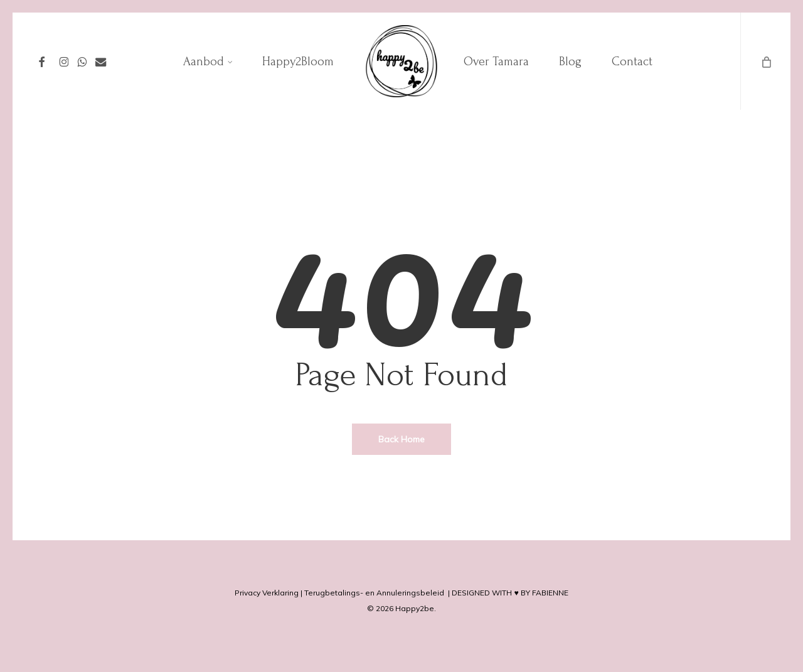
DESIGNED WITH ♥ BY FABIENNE (510, 593)
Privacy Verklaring (267, 593)
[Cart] (765, 61)
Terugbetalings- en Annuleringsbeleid (374, 593)
